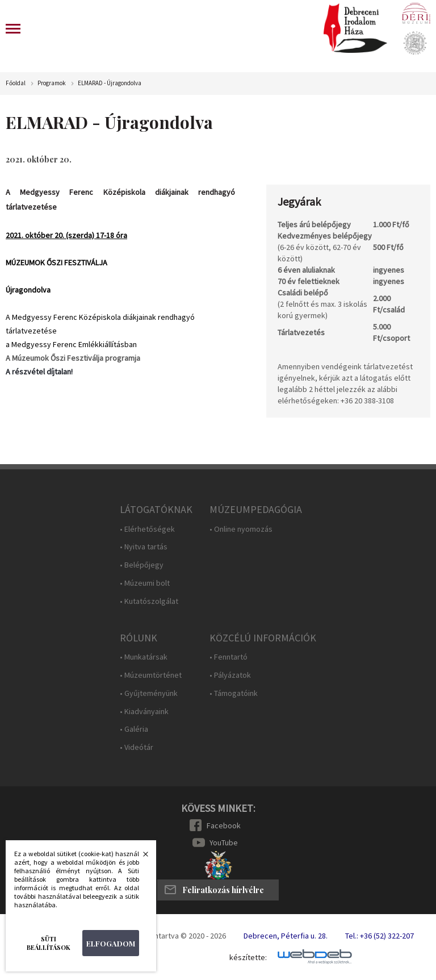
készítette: (248, 958)
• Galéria (134, 729)
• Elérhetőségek (147, 529)
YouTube (224, 843)
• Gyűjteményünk (149, 693)
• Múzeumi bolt (145, 583)
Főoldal (16, 83)
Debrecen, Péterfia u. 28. (286, 936)
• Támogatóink (234, 693)
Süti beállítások (49, 943)
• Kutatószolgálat (149, 601)
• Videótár (137, 747)
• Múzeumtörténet (151, 675)
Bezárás (140, 857)
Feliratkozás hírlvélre (223, 890)
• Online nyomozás (241, 529)
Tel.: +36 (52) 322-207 (380, 936)
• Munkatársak (144, 657)
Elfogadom (111, 943)
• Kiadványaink (144, 712)
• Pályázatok (230, 675)
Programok (52, 83)
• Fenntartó (229, 657)
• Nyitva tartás (144, 547)
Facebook (224, 825)
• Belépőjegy (142, 565)
